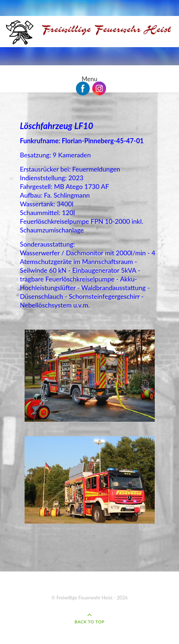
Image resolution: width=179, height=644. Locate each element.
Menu (89, 79)
